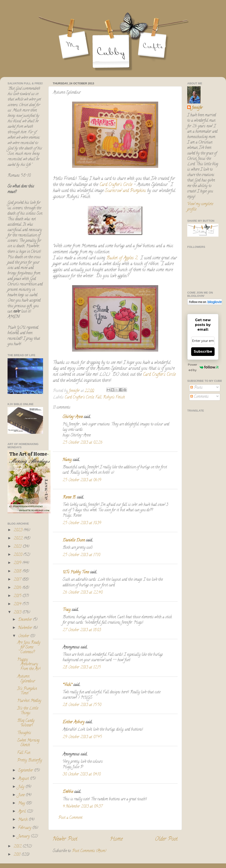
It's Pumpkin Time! (27, 691)
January (24, 837)
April (22, 812)
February (25, 828)
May (22, 804)
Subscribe (203, 351)
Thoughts (24, 733)
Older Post (166, 839)
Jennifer (197, 108)
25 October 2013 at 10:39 (82, 523)
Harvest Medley (29, 701)
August (24, 779)
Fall (98, 398)
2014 (18, 604)
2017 (18, 580)
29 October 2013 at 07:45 (82, 737)
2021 (18, 547)
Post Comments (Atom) (89, 851)
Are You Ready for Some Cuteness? (29, 647)
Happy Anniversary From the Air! (29, 664)
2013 (18, 613)
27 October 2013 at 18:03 (82, 630)
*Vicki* (67, 685)
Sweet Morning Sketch (28, 743)
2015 (18, 596)
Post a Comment (70, 818)
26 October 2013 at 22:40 (83, 593)
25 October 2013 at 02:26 (83, 443)
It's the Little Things (28, 711)
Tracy (67, 610)
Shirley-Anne (73, 417)
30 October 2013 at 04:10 (82, 775)
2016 (18, 588)
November (26, 628)
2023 (19, 530)
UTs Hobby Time (76, 572)
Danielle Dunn (74, 541)
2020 (18, 555)
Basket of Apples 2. (123, 258)
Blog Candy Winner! (26, 723)
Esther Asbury (74, 722)
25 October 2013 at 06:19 (82, 480)
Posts (196, 388)
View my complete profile (200, 207)
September (26, 771)
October (24, 636)
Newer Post (65, 839)
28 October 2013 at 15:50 (82, 705)
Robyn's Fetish (114, 398)
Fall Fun (24, 753)
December (26, 620)
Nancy (67, 460)
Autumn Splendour (26, 679)
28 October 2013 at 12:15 (82, 668)
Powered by (203, 367)
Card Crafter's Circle (116, 185)
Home (116, 839)
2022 (19, 539)
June (22, 795)
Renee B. (69, 498)
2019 (18, 563)
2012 (18, 847)
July (22, 787)
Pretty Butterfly (30, 761)
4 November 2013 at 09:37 (83, 807)
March (23, 820)
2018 (18, 572)
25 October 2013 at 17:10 (81, 555)
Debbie (68, 792)
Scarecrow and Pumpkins (125, 191)
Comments (199, 397)
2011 (18, 855)
